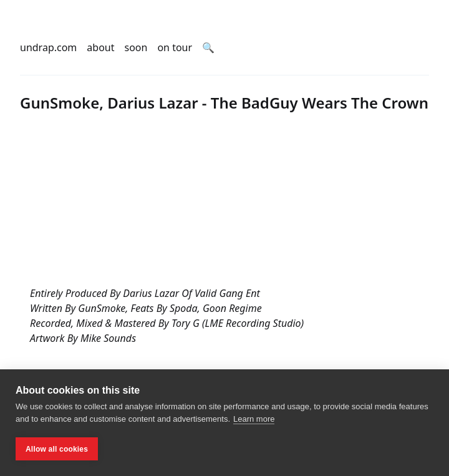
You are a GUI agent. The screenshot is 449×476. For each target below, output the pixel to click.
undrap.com (48, 47)
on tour (175, 47)
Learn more (254, 419)
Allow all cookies (57, 449)
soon (136, 47)
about (100, 47)
